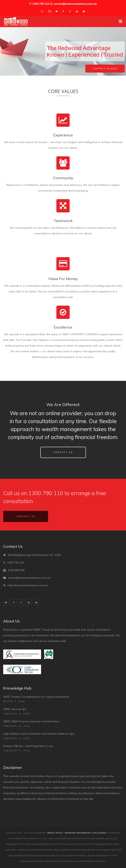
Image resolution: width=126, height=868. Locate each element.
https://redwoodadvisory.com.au (28, 585)
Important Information (78, 833)
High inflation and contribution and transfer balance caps (39, 734)
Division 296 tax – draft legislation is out (28, 746)
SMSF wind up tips (15, 709)
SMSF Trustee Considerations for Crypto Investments (36, 697)
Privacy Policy (55, 833)
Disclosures (99, 833)
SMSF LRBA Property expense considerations (31, 721)
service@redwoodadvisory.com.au (29, 578)
